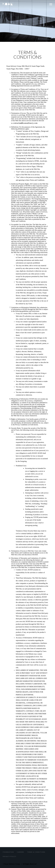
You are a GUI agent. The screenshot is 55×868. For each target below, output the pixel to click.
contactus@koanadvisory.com (25, 123)
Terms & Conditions (36, 852)
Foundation (8, 852)
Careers (20, 852)
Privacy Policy (10, 856)
